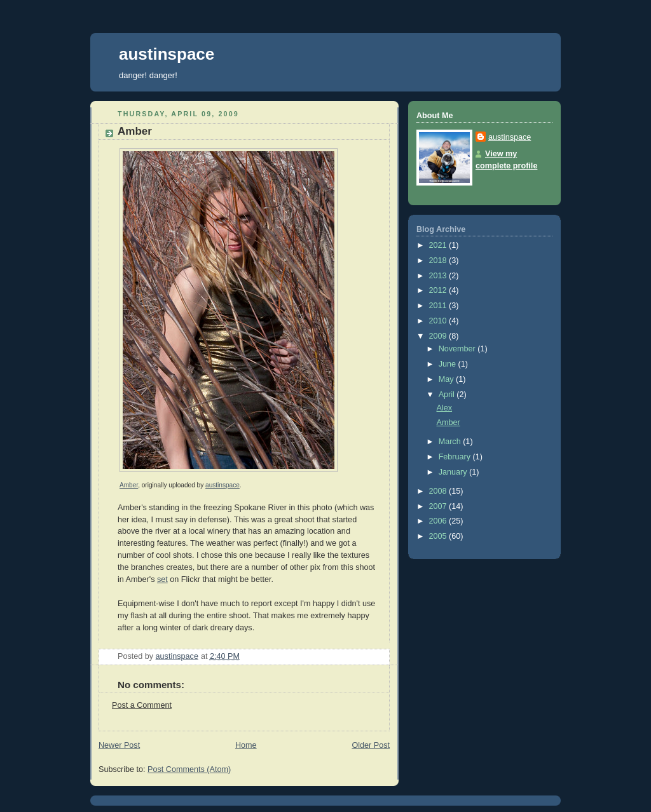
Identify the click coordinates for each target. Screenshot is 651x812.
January (454, 472)
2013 (439, 276)
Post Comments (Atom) (189, 769)
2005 (439, 536)
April (448, 395)
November (458, 349)
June (449, 364)
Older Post (371, 745)
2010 (439, 321)
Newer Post (119, 745)
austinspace (167, 54)
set (162, 579)
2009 (439, 336)
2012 (439, 290)
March (451, 442)
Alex (445, 408)
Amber (129, 485)
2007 (439, 506)
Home (246, 745)
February (456, 457)
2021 (439, 245)
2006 (439, 521)
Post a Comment (142, 705)
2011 (439, 306)
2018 (439, 261)
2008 (439, 491)
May (447, 379)
